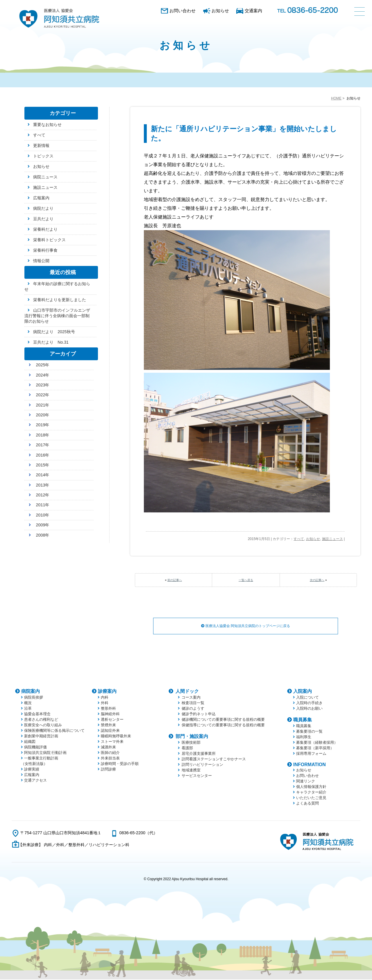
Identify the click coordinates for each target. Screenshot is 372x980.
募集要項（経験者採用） (317, 743)
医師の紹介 (110, 753)
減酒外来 (108, 748)
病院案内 (31, 692)
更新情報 (41, 145)
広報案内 (41, 198)
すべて (299, 539)
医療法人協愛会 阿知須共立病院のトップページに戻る (246, 626)
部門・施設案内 (192, 737)
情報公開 (41, 261)
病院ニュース (45, 177)
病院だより (43, 208)
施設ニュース (332, 539)
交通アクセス (35, 781)
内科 (105, 698)
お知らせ (220, 11)
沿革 (28, 709)
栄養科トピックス (49, 240)
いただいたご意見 (311, 798)
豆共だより (43, 219)
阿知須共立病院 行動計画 (45, 753)
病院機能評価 (35, 748)
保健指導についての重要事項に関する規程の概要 (223, 726)
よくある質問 (307, 804)
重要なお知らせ (47, 125)
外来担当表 (110, 759)
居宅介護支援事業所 (199, 754)
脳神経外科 (110, 714)
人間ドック (187, 692)
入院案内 (303, 692)
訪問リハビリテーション (202, 765)
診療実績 (32, 770)
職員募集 (303, 720)
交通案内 (253, 11)
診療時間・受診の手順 (120, 764)
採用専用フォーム (311, 754)
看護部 (187, 749)
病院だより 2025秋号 (54, 332)
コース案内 (191, 698)
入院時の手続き (309, 703)
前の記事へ (175, 580)
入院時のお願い (309, 709)
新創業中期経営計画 (41, 737)
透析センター (112, 720)
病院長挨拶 (34, 698)
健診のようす (193, 709)
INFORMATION (310, 765)
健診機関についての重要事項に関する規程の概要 (223, 720)
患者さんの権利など (41, 720)
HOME (336, 98)
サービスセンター (197, 776)
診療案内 (107, 692)
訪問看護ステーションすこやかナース (214, 760)
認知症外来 (110, 731)
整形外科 (108, 709)
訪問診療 (108, 770)
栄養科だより (45, 229)
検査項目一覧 (193, 703)
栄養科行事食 (45, 250)
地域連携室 (191, 771)
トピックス (43, 156)
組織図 (30, 742)
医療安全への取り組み (43, 726)
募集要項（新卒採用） (315, 749)
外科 (105, 703)
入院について (307, 698)
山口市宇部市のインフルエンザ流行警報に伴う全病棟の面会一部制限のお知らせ (57, 316)
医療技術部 (191, 743)
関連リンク (306, 782)
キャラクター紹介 (311, 793)
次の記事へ (317, 580)
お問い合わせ (183, 11)
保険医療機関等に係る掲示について (54, 731)
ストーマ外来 (112, 742)
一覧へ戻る (246, 580)
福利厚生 (304, 737)
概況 (28, 703)
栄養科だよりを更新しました (60, 300)
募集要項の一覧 (309, 732)
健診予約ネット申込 (199, 714)
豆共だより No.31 (51, 342)
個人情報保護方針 (311, 787)
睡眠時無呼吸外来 (116, 737)
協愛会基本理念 (37, 714)
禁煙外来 (108, 726)
